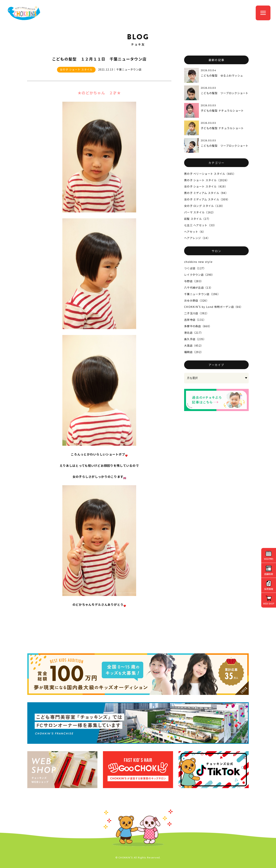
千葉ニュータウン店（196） (202, 294)
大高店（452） (194, 345)
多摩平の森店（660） (198, 326)
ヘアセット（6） (195, 232)
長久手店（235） (195, 339)
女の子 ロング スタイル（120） (204, 206)
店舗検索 (269, 574)
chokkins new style (198, 262)
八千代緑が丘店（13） (199, 287)
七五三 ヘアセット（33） (200, 225)
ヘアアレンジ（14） (197, 238)
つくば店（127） (195, 268)
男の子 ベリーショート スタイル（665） (210, 174)
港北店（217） (194, 332)
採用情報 (269, 589)
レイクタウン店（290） (199, 275)
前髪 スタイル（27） (197, 219)
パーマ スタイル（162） (200, 212)
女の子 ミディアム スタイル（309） (207, 199)
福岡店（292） (194, 352)
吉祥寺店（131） (195, 320)
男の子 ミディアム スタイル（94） (206, 193)
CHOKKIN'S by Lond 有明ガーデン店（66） (214, 307)
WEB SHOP (269, 603)
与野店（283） (194, 281)
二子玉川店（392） (197, 313)
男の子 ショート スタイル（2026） (207, 180)
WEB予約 (269, 559)
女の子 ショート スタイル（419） (206, 186)
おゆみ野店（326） (197, 300)
